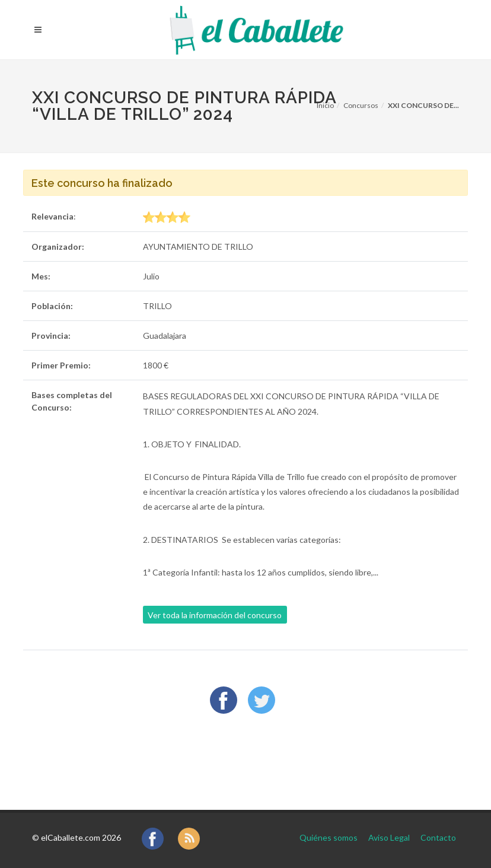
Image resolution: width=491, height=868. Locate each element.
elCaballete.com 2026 (81, 837)
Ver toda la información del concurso (215, 615)
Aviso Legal (389, 837)
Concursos (361, 105)
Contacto (438, 837)
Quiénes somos (329, 837)
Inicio (325, 105)
